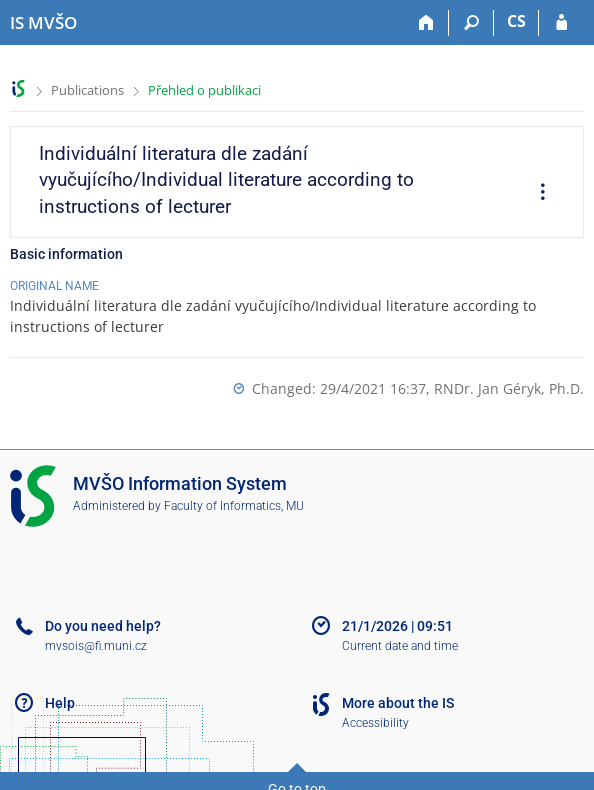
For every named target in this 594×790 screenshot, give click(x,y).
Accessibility (375, 723)
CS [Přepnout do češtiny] (516, 21)
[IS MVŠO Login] (561, 23)
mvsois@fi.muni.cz (96, 646)
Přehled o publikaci (204, 90)
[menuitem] (536, 194)
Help (60, 703)
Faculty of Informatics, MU (234, 506)
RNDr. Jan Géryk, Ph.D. (509, 388)
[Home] (426, 23)
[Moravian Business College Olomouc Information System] (43, 23)
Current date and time (400, 646)
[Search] (471, 23)
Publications (87, 90)
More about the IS (398, 703)
